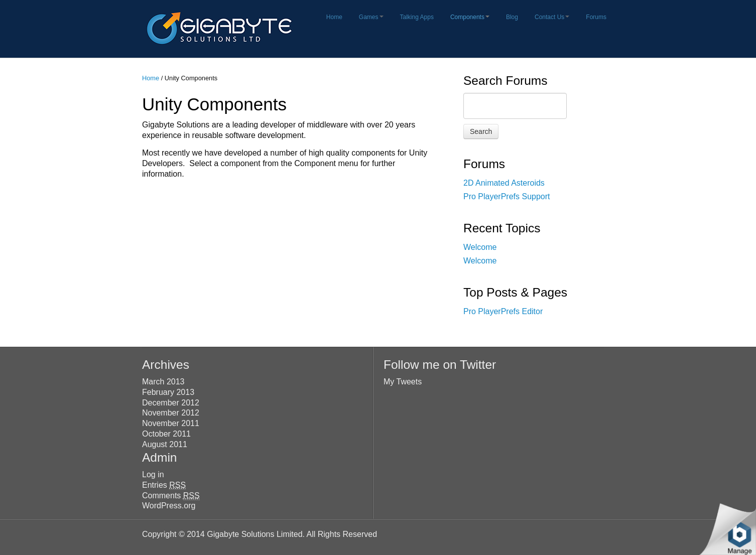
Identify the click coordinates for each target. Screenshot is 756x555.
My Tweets (403, 382)
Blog (512, 17)
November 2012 (171, 413)
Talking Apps (417, 17)
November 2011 (171, 423)
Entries (164, 485)
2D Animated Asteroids (504, 183)
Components (470, 17)
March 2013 (163, 382)
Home (334, 17)
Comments (171, 496)
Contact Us (552, 17)
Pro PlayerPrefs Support (507, 196)
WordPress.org (169, 506)
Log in (153, 474)
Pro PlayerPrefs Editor (503, 311)
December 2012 (171, 403)
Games (371, 17)
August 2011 (165, 444)
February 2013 (168, 392)
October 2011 (166, 434)
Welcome (480, 247)
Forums (596, 17)
